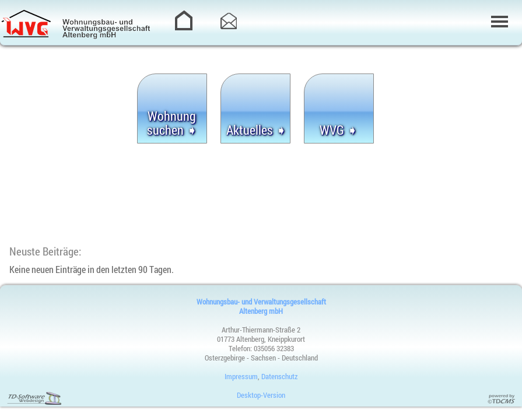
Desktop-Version (261, 395)
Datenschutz (279, 376)
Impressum (241, 376)
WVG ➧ (339, 130)
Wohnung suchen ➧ (172, 123)
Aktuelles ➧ (256, 130)
